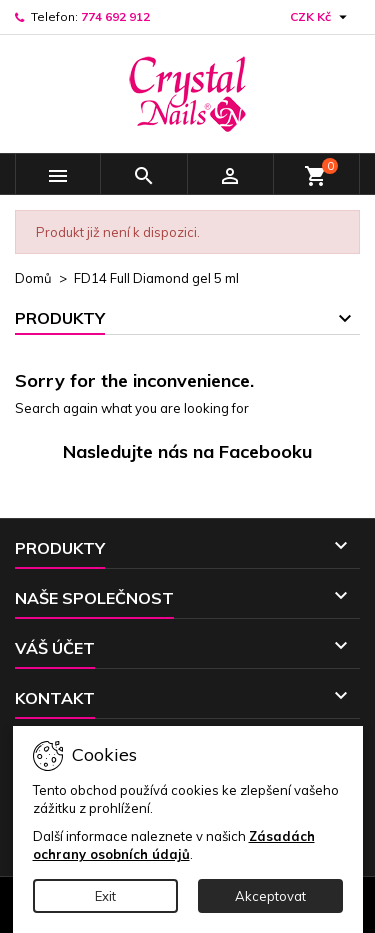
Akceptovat (270, 896)
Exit (105, 896)
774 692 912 (115, 16)
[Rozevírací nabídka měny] (321, 17)
